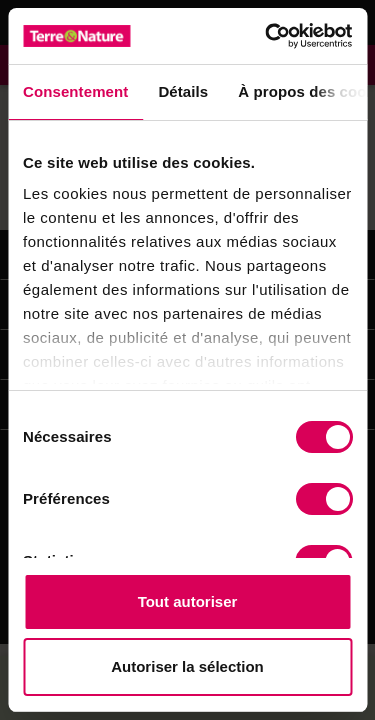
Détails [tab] (183, 91)
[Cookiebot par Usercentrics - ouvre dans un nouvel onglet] (267, 36)
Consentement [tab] (75, 91)
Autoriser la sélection (187, 666)
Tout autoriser (188, 601)
